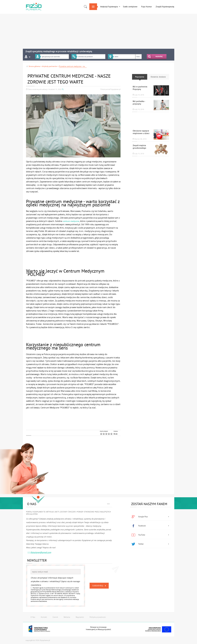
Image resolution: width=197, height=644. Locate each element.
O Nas (33, 617)
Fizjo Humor (146, 7)
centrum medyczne (71, 221)
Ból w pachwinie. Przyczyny (140, 88)
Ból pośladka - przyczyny (139, 102)
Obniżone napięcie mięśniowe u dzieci (141, 132)
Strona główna (33, 66)
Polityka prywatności (98, 617)
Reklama (67, 617)
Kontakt (44, 617)
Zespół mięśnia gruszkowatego (139, 147)
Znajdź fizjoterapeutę (165, 7)
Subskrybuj (100, 586)
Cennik (55, 617)
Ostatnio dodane (158, 77)
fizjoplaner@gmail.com (39, 553)
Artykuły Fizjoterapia (109, 7)
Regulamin (80, 617)
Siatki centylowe (130, 7)
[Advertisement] (99, 30)
